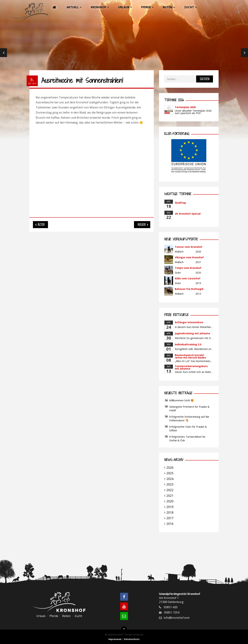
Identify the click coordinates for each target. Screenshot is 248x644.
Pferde (146, 7)
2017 (170, 518)
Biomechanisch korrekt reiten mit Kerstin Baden (190, 356)
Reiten (168, 7)
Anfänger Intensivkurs (189, 322)
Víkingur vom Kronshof (189, 257)
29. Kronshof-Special (188, 214)
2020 (170, 501)
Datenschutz (132, 639)
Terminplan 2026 (185, 107)
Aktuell (73, 7)
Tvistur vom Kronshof (189, 247)
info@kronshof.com (177, 618)
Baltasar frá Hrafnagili (189, 289)
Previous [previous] (4, 53)
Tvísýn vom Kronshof (188, 268)
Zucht (189, 7)
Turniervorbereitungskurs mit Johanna (191, 367)
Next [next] (244, 53)
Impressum (115, 639)
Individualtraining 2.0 (188, 344)
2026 (170, 467)
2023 (170, 484)
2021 (170, 496)
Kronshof (98, 7)
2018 (170, 512)
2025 (170, 473)
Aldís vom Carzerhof (188, 278)
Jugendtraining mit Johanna (192, 333)
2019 (170, 507)
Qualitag (180, 203)
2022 (170, 490)
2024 (170, 479)
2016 (170, 524)
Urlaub (124, 7)
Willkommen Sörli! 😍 (182, 400)
